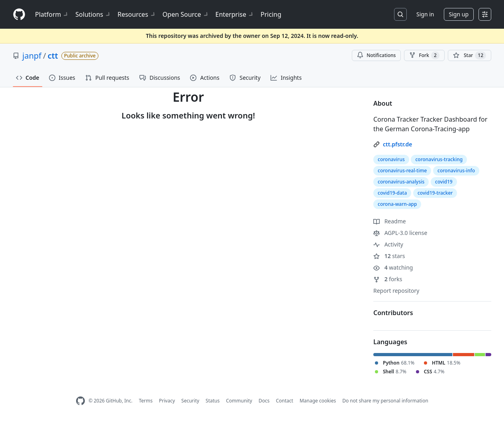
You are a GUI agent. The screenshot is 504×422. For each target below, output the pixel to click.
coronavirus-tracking (439, 159)
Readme (390, 221)
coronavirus (391, 159)
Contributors (393, 313)
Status (213, 401)
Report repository (396, 291)
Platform (52, 14)
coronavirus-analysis (401, 182)
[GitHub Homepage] (80, 401)
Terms (146, 401)
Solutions (93, 14)
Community (239, 401)
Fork (424, 55)
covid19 (444, 182)
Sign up (459, 14)
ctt (53, 56)
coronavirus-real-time (402, 171)
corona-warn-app (397, 204)
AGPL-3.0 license (400, 233)
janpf (32, 56)
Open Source (186, 14)
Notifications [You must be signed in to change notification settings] (376, 55)
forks (388, 279)
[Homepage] (19, 15)
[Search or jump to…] (400, 14)
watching (393, 267)
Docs (264, 401)
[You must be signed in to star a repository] (470, 55)
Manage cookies (318, 401)
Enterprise (235, 14)
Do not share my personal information (385, 401)
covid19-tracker (435, 193)
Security (190, 401)
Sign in (425, 14)
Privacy (167, 401)
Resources (137, 14)
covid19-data (392, 193)
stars (389, 256)
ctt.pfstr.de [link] (397, 144)
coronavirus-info (456, 171)
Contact (284, 401)
